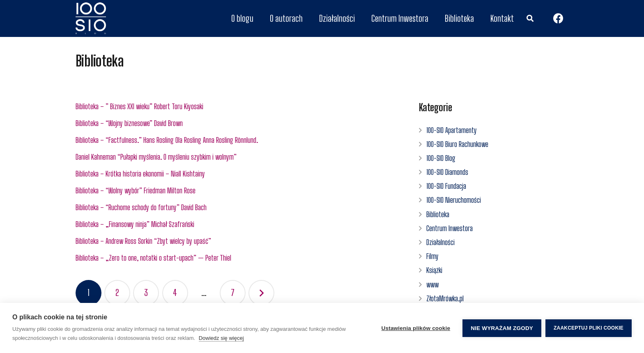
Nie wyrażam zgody (502, 328)
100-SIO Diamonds (447, 172)
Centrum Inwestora (450, 228)
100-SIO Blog (441, 158)
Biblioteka (438, 214)
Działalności (440, 242)
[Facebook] (558, 18)
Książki (434, 270)
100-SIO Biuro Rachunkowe (457, 144)
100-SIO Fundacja (446, 186)
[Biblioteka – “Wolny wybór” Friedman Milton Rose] (236, 191)
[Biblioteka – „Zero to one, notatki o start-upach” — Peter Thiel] (236, 258)
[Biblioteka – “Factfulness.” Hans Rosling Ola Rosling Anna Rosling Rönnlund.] (236, 140)
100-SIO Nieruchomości (454, 200)
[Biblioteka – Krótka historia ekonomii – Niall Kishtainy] (236, 174)
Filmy (432, 256)
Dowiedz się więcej (221, 338)
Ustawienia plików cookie (416, 328)
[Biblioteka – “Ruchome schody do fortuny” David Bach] (236, 207)
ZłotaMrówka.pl (445, 298)
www (432, 284)
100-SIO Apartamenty (452, 130)
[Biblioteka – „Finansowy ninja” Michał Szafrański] (236, 224)
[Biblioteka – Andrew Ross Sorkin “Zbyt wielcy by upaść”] (236, 241)
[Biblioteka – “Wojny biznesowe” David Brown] (236, 123)
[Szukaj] (530, 18)
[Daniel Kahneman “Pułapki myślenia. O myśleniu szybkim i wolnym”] (236, 157)
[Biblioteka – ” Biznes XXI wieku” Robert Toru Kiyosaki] (236, 107)
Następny (261, 293)
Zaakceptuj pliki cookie (589, 328)
